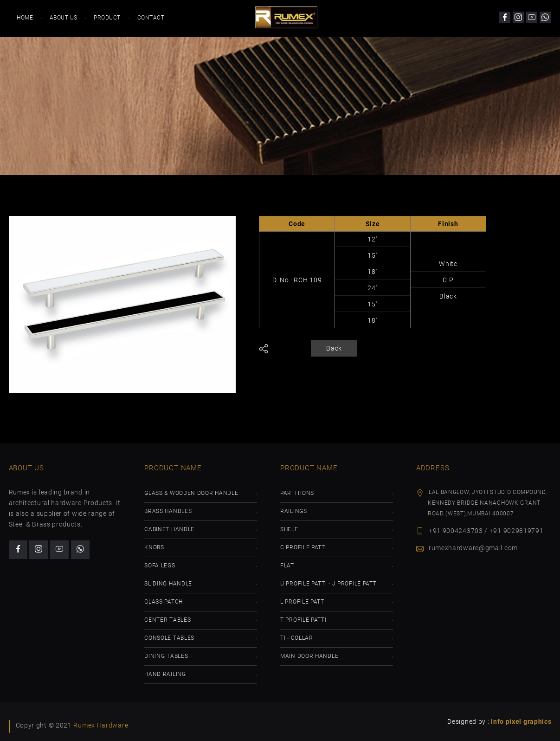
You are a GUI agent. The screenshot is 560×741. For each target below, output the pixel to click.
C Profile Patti (304, 547)
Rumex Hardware (101, 725)
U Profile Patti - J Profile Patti (329, 584)
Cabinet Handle (169, 529)
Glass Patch (164, 602)
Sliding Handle (168, 584)
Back (334, 348)
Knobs (154, 547)
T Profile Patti (303, 620)
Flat (287, 565)
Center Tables (167, 620)
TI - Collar (297, 638)
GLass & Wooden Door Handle (191, 493)
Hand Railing (165, 674)
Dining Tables (166, 656)
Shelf (289, 529)
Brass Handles (168, 511)
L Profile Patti (303, 602)
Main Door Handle (309, 656)
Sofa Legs (160, 565)
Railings (294, 511)
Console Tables (169, 638)
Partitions (297, 493)
